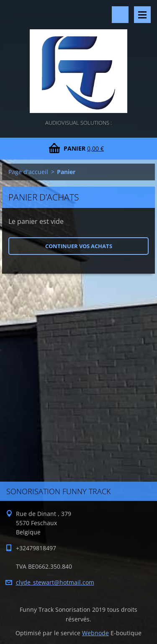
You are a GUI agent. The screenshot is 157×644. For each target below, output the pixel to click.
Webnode (95, 633)
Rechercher (120, 15)
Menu (142, 15)
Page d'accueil (28, 172)
